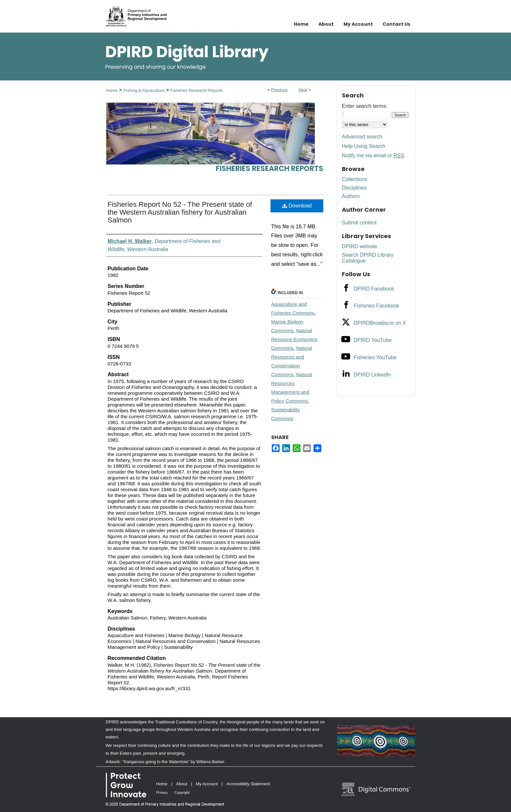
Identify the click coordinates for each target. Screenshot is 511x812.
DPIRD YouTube (373, 340)
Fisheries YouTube (375, 357)
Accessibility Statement (248, 784)
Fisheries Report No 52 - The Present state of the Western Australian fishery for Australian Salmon (180, 212)
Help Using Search (364, 146)
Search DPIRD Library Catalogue (368, 258)
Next (303, 90)
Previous (279, 90)
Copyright (182, 792)
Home (112, 90)
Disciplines (354, 188)
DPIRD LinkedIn (372, 375)
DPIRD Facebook (374, 289)
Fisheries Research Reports (197, 90)
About (182, 784)
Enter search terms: (365, 106)
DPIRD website (359, 246)
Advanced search (362, 137)
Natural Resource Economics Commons (294, 339)
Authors (351, 196)
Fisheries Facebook (376, 306)
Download (297, 206)
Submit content (359, 223)
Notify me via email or (373, 156)
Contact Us (396, 24)
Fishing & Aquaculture (145, 90)
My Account (207, 784)
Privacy (162, 792)
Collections (355, 179)
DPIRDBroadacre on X (380, 323)
